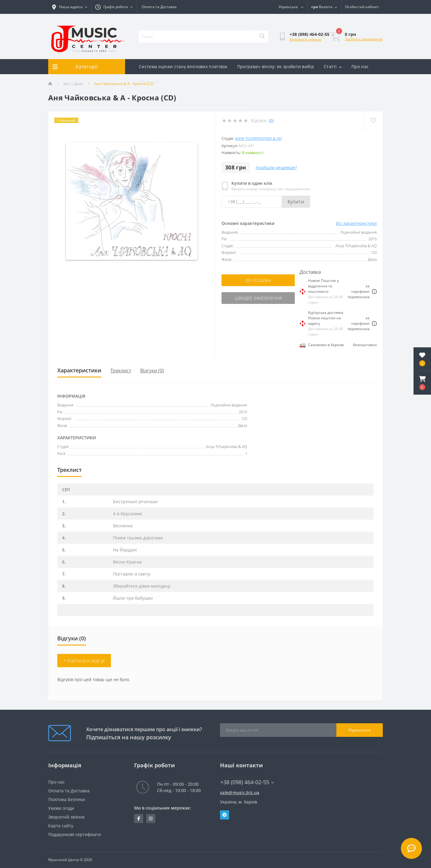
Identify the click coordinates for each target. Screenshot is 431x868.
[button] (422, 383)
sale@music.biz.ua (240, 792)
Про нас (360, 66)
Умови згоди (61, 808)
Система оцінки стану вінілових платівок (183, 66)
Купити (296, 202)
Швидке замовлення (258, 298)
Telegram (225, 815)
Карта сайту (61, 826)
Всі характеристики (356, 223)
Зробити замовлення (364, 39)
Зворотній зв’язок (66, 817)
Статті (333, 66)
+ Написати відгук (84, 661)
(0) (271, 120)
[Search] (262, 36)
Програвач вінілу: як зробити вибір (276, 66)
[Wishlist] (373, 120)
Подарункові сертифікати (75, 834)
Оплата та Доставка (159, 7)
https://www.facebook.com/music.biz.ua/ (139, 819)
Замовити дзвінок (305, 39)
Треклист (121, 371)
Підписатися (360, 730)
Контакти (149, 82)
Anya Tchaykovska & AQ (258, 138)
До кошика (258, 280)
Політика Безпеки (67, 799)
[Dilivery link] (374, 292)
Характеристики (79, 370)
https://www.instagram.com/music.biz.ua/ (151, 819)
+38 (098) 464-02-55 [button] (247, 782)
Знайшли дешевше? (276, 167)
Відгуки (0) (152, 371)
